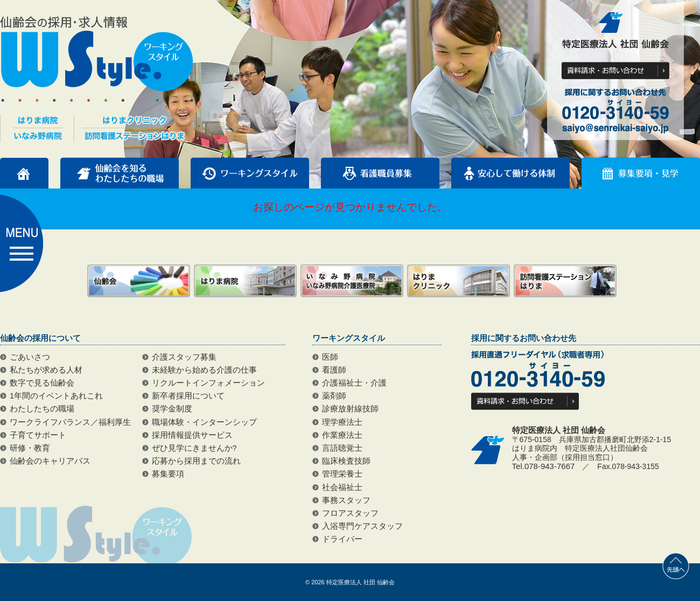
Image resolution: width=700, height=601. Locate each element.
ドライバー (342, 539)
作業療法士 (342, 435)
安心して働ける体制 (510, 173)
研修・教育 (30, 448)
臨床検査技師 (346, 461)
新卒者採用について (188, 396)
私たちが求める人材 (46, 370)
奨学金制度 (172, 409)
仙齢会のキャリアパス (50, 461)
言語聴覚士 (342, 448)
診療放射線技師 (350, 409)
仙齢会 (139, 281)
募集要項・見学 (641, 173)
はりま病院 (245, 281)
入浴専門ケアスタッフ (362, 526)
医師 (330, 357)
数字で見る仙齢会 (42, 383)
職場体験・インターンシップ (204, 422)
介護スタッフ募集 (184, 357)
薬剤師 (334, 396)
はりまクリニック (458, 281)
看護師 (334, 370)
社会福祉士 (342, 487)
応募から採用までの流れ (196, 461)
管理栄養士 (342, 474)
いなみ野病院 (352, 281)
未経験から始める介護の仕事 (204, 370)
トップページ (24, 173)
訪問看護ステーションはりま (565, 281)
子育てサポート (38, 435)
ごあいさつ (30, 357)
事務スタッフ (346, 500)
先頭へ (676, 566)
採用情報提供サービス (192, 435)
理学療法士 (342, 422)
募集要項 (168, 474)
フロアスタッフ (350, 513)
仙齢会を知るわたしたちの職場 (120, 173)
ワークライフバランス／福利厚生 (70, 422)
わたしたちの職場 (42, 409)
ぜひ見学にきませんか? (194, 448)
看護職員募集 (380, 173)
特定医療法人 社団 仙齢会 (360, 582)
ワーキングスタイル (250, 173)
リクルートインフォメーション (208, 383)
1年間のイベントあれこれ (56, 396)
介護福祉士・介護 (354, 383)
